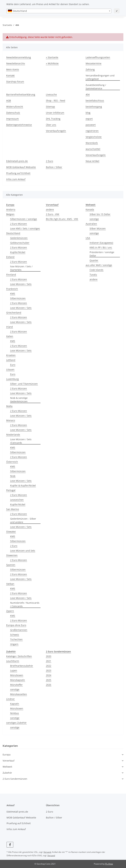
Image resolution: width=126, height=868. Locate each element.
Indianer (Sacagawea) (101, 243)
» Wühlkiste (52, 63)
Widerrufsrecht (15, 107)
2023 (49, 670)
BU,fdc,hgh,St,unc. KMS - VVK (62, 219)
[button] (63, 755)
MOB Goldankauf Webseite (21, 167)
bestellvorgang (94, 107)
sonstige (94, 219)
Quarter (94, 260)
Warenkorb (92, 143)
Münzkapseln (18, 680)
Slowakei (11, 532)
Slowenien (12, 555)
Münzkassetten (19, 694)
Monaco (11, 420)
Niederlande (13, 435)
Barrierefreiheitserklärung (21, 94)
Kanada (90, 209)
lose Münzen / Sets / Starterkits (21, 268)
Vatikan (10, 584)
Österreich (12, 462)
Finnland (11, 275)
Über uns (51, 125)
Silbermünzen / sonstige (24, 219)
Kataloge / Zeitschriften (19, 656)
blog (88, 113)
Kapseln (15, 704)
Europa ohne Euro (16, 625)
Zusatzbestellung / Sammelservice (96, 87)
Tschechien (16, 639)
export (89, 119)
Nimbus (15, 713)
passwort (91, 125)
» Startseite (52, 57)
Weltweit (7, 767)
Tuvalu (93, 275)
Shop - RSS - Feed (56, 101)
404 (88, 94)
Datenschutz (13, 113)
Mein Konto (13, 69)
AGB (9, 101)
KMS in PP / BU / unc (101, 247)
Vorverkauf (9, 761)
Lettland (11, 360)
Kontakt (10, 75)
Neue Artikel (92, 161)
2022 (49, 666)
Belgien (10, 214)
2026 (49, 685)
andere (50, 209)
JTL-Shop (109, 864)
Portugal (11, 490)
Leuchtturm (13, 661)
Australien (91, 224)
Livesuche (51, 94)
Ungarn (14, 644)
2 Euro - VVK (53, 214)
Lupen (14, 670)
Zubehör (7, 773)
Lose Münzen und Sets (23, 551)
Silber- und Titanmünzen (24, 384)
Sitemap (50, 107)
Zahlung (90, 69)
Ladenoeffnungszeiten (98, 57)
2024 (49, 675)
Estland (10, 257)
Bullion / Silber (54, 167)
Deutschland (13, 233)
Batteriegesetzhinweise (19, 125)
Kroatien (11, 355)
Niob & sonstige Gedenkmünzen (19, 400)
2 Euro (49, 161)
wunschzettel (93, 149)
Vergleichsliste (94, 137)
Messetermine (94, 63)
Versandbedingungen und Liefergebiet (100, 77)
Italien (10, 336)
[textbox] (59, 11)
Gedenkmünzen (19, 238)
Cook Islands (96, 270)
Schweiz (15, 635)
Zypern (10, 611)
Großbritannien (19, 630)
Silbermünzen (18, 298)
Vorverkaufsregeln (56, 131)
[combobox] (59, 11)
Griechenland (14, 313)
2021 (49, 661)
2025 (49, 680)
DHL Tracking (53, 119)
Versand (47, 852)
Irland (10, 327)
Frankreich (12, 289)
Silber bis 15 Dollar (100, 214)
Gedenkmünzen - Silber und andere (23, 520)
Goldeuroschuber (20, 243)
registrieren (92, 131)
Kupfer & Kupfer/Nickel (23, 485)
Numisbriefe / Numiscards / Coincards (25, 604)
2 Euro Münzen (19, 224)
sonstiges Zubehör (16, 723)
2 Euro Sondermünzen (15, 779)
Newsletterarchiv (16, 63)
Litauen (10, 369)
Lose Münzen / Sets (21, 284)
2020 (49, 656)
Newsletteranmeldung (19, 57)
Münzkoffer (16, 685)
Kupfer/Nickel (18, 252)
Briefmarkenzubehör (22, 666)
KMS (13, 294)
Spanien (11, 565)
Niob (13, 476)
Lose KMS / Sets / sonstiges (25, 228)
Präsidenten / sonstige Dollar (102, 254)
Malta (9, 406)
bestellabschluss (95, 101)
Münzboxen (17, 675)
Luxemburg (12, 379)
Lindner (10, 699)
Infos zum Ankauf (16, 179)
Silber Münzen (98, 228)
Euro (13, 365)
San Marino (13, 509)
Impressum (12, 119)
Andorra (11, 209)
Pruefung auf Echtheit (18, 173)
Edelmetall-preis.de (17, 161)
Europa (7, 755)
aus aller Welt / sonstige (99, 265)
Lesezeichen (17, 500)
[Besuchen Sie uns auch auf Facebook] (10, 845)
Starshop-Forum (15, 82)
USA (88, 238)
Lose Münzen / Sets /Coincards (21, 441)
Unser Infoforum (55, 113)
